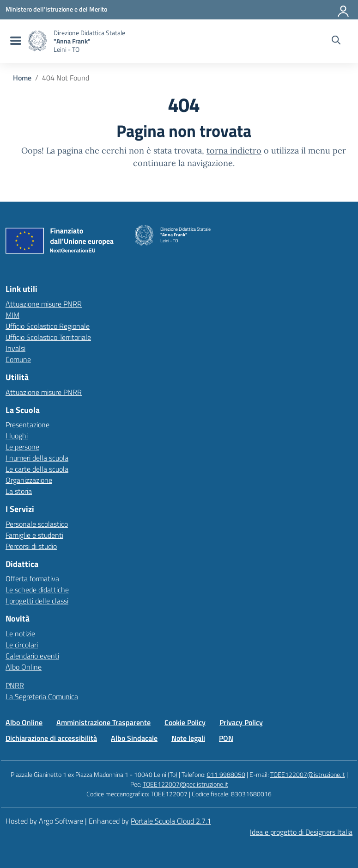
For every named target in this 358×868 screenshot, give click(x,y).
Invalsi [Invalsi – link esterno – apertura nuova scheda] (15, 348)
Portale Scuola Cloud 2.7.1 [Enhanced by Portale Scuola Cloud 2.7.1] (171, 821)
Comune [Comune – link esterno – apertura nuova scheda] (18, 359)
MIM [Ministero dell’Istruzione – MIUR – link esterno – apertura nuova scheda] (12, 315)
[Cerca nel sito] (336, 41)
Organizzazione (29, 480)
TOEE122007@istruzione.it (308, 774)
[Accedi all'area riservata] (344, 9)
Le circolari (22, 645)
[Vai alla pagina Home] (22, 78)
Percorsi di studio (31, 546)
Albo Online (24, 667)
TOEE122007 (169, 794)
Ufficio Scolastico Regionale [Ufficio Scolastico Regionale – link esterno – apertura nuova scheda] (48, 326)
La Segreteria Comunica (42, 696)
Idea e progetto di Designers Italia (301, 832)
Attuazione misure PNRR (44, 304)
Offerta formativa (32, 579)
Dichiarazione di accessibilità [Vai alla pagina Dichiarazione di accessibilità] (51, 738)
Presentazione (27, 425)
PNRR (15, 685)
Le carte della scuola (37, 469)
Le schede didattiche (37, 590)
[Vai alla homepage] (37, 41)
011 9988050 (226, 774)
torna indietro (234, 151)
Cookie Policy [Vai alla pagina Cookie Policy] (185, 722)
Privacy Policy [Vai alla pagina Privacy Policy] (241, 722)
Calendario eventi (32, 656)
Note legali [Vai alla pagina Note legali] (188, 738)
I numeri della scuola (37, 458)
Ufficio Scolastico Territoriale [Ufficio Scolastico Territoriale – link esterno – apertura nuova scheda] (48, 337)
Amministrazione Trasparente (103, 722)
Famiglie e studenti (34, 535)
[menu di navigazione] (15, 41)
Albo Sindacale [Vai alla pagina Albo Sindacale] (134, 738)
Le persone (22, 447)
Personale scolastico (37, 524)
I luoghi (17, 436)
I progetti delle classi (37, 601)
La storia (19, 491)
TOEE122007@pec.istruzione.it (185, 784)
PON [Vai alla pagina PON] (226, 738)
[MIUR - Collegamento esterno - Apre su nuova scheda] (56, 9)
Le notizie (20, 634)
